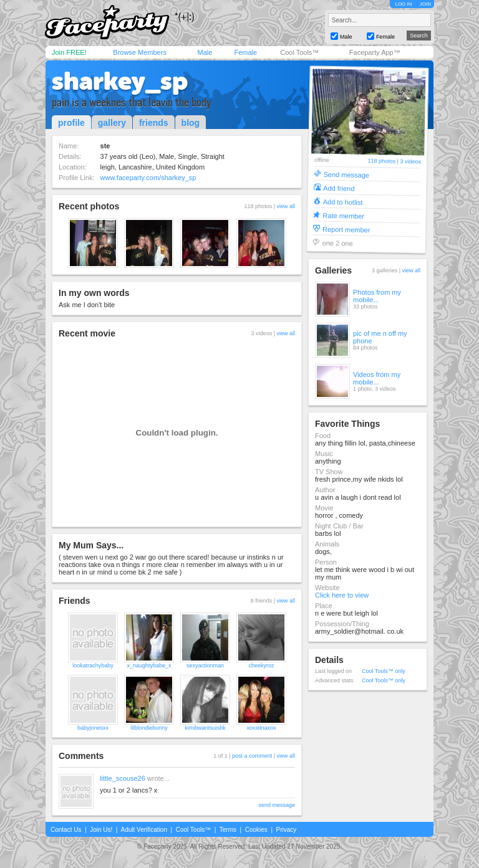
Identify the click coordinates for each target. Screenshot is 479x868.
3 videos (410, 162)
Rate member (343, 215)
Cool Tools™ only (384, 671)
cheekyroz (261, 665)
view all (286, 206)
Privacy (287, 830)
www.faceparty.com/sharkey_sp (148, 178)
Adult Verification (144, 830)
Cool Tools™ (299, 52)
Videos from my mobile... (377, 378)
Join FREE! (69, 52)
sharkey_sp (120, 81)
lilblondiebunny (149, 728)
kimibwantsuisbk (205, 728)
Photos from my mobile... (377, 296)
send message (277, 805)
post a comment (252, 756)
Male (205, 52)
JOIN (425, 4)
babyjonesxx (93, 728)
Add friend (339, 188)
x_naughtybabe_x (149, 665)
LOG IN (403, 4)
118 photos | (384, 161)
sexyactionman (205, 665)
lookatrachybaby (93, 665)
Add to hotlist (343, 202)
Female (245, 52)
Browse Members (140, 52)
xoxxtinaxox (261, 728)
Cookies (256, 830)
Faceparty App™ (375, 52)
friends (154, 123)
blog (191, 123)
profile (71, 123)
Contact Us (66, 830)
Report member (346, 229)
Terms (228, 830)
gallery (112, 123)
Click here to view (342, 595)
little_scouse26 (123, 778)
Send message (346, 174)
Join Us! (101, 830)
